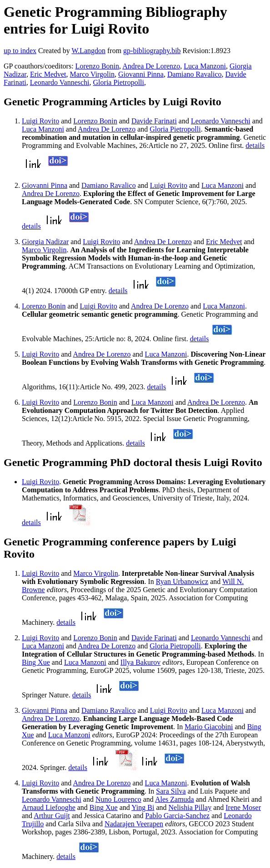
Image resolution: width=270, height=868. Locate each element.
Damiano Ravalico (195, 74)
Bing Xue (36, 662)
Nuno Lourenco (118, 799)
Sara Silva (171, 791)
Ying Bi (143, 807)
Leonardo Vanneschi (60, 82)
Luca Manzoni (205, 66)
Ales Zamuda (175, 799)
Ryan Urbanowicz (182, 581)
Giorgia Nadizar (45, 242)
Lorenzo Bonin (97, 66)
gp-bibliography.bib (152, 51)
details (255, 145)
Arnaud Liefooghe (49, 807)
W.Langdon (88, 51)
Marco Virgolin (92, 74)
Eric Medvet (48, 74)
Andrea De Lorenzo (151, 66)
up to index (20, 51)
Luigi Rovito (40, 121)
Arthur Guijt (52, 816)
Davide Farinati (154, 121)
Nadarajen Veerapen (134, 824)
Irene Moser (243, 807)
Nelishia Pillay (190, 807)
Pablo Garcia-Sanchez (178, 816)
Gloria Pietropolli (119, 82)
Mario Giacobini (209, 727)
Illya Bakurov (140, 662)
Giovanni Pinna (141, 74)
